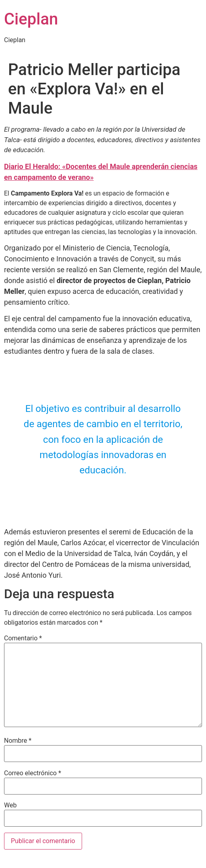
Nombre (18, 741)
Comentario (23, 638)
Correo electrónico (33, 773)
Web (10, 805)
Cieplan (31, 19)
